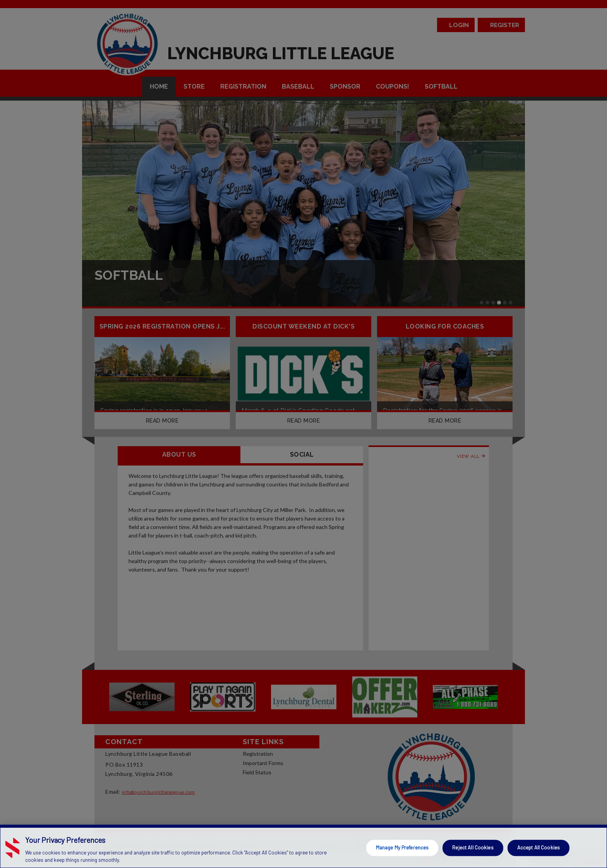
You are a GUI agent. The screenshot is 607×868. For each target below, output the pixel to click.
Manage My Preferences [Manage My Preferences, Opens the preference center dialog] (402, 847)
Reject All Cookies (473, 847)
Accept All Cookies (538, 847)
